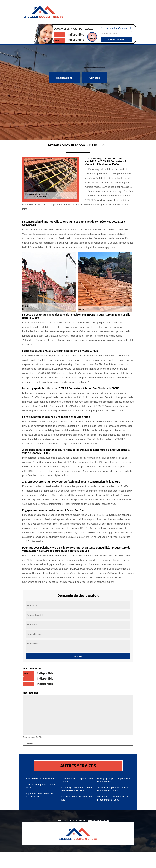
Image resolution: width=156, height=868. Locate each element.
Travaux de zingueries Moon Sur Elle (40, 786)
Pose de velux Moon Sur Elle (40, 778)
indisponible (76, 34)
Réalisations (64, 78)
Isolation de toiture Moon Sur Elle (77, 798)
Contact (95, 78)
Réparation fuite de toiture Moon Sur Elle (40, 795)
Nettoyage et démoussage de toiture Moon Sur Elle (77, 789)
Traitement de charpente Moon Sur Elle (78, 780)
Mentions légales (99, 821)
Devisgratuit (92, 37)
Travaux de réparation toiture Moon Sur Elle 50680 (113, 789)
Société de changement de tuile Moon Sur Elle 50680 (114, 798)
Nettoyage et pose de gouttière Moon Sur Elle (114, 780)
